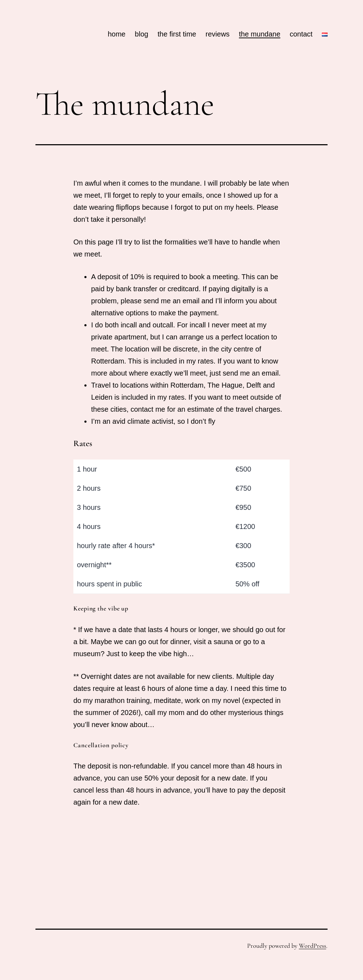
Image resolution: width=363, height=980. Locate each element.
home (117, 34)
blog (141, 34)
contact (301, 34)
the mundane (260, 34)
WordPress (312, 946)
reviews (218, 34)
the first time (177, 34)
